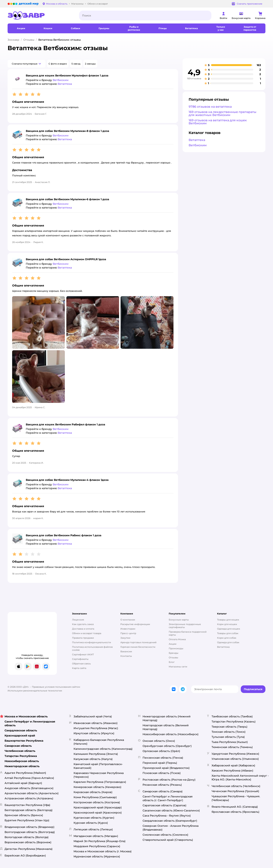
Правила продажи (83, 638)
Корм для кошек (227, 624)
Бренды (174, 653)
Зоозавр (13, 40)
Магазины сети (178, 667)
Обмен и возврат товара (87, 633)
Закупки (125, 638)
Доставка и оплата (83, 629)
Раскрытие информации (135, 624)
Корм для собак (227, 638)
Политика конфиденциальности (91, 642)
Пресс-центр (128, 633)
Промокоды (176, 648)
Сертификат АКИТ (83, 654)
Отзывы (29, 40)
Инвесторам (128, 629)
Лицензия (78, 620)
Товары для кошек (228, 620)
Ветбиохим (198, 145)
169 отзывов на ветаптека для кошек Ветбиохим (218, 122)
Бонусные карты (179, 620)
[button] (27, 64)
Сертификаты (80, 659)
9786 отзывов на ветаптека (210, 107)
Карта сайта (79, 668)
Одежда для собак (228, 642)
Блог (172, 662)
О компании (128, 620)
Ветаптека (197, 140)
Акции (173, 644)
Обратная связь (81, 664)
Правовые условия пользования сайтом (56, 687)
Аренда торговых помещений (138, 642)
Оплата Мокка (177, 639)
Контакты (126, 656)
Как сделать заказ (83, 624)
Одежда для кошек (229, 629)
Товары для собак (228, 633)
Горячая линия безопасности (138, 647)
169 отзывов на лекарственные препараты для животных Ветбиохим (222, 113)
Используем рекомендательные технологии (35, 691)
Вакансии (126, 651)
